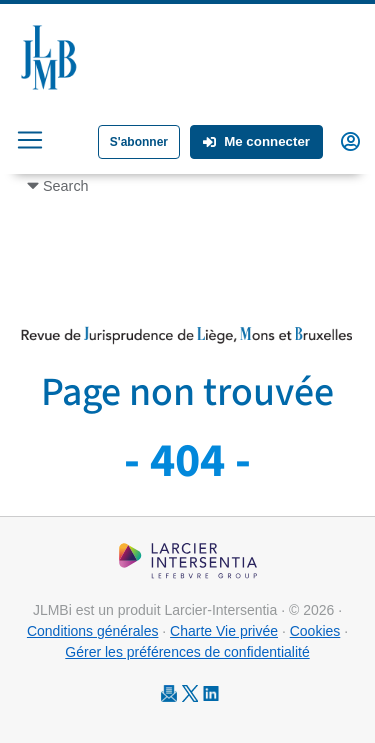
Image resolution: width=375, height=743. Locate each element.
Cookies (315, 631)
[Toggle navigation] (30, 140)
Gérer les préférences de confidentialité (187, 652)
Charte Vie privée (224, 631)
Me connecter (256, 141)
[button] (350, 140)
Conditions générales (93, 631)
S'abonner (139, 142)
